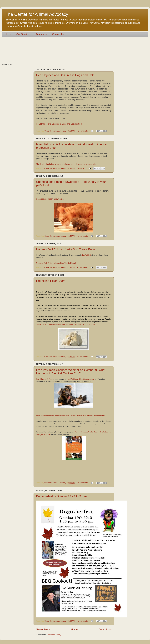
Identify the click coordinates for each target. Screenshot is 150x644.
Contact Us (58, 34)
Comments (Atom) (54, 635)
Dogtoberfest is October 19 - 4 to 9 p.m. (62, 496)
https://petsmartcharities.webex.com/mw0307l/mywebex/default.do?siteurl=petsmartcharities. (71, 416)
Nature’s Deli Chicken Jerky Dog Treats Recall (66, 249)
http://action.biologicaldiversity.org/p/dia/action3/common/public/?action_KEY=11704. (66, 324)
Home (8, 34)
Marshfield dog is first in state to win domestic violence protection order (66, 164)
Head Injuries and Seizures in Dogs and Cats (65, 75)
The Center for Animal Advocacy (37, 14)
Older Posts (105, 629)
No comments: (83, 131)
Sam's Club (86, 255)
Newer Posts (43, 629)
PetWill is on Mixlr (7, 64)
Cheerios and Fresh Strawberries (50, 199)
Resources (41, 34)
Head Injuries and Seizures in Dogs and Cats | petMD (59, 124)
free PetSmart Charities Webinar (81, 379)
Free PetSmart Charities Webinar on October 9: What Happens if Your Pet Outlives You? (71, 372)
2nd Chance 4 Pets (44, 379)
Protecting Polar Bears (51, 281)
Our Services (23, 34)
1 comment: (82, 168)
